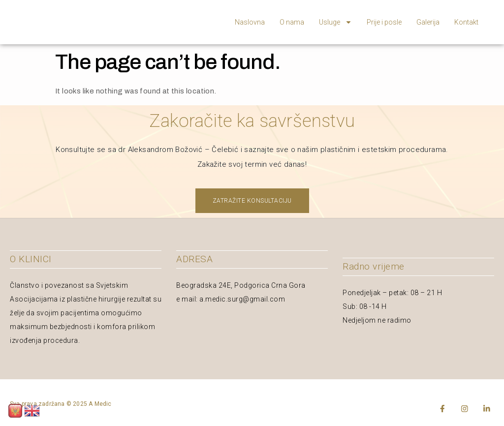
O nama (292, 22)
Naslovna (250, 22)
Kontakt (466, 22)
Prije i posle (384, 22)
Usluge (335, 22)
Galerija (428, 22)
